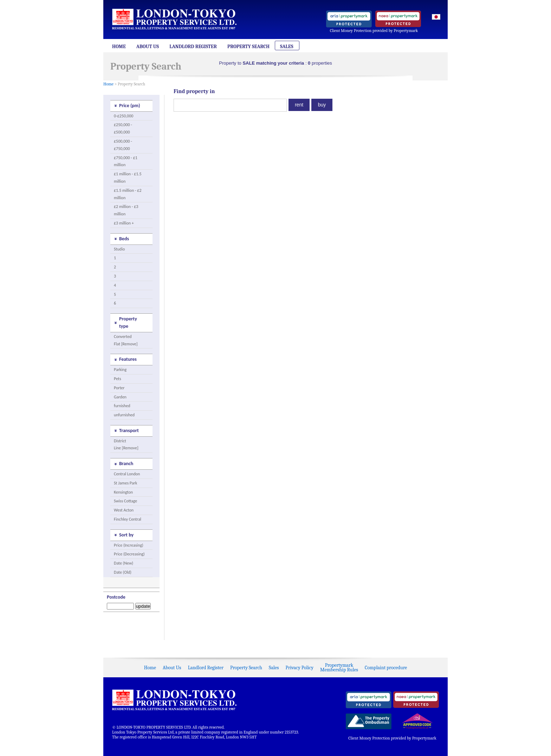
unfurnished (124, 415)
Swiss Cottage (125, 501)
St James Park (125, 483)
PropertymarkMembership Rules (339, 667)
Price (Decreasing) (129, 554)
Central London (127, 474)
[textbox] (230, 105)
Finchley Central (128, 519)
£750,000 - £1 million (126, 161)
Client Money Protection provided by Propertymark (374, 31)
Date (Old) (123, 572)
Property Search (248, 47)
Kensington (123, 492)
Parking (120, 370)
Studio (119, 249)
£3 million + (124, 223)
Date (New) (124, 563)
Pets (118, 379)
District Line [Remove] (126, 445)
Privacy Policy (300, 668)
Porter (119, 388)
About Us (148, 47)
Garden (120, 397)
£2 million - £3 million (126, 210)
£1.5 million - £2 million (128, 194)
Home (119, 47)
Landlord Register (193, 47)
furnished (122, 406)
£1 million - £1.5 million (128, 178)
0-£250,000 (124, 116)
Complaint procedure (386, 668)
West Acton (124, 510)
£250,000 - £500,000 (123, 128)
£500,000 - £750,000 (123, 145)
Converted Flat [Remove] (126, 340)
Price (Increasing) (129, 545)
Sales (287, 47)
